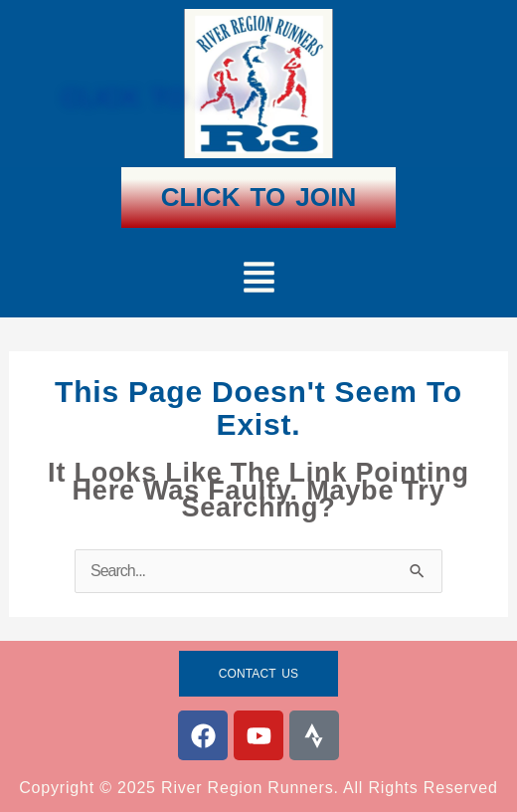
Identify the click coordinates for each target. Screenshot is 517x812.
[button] (258, 280)
